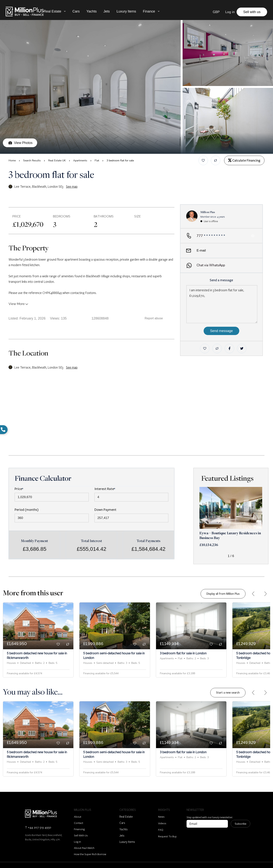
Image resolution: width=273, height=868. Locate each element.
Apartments (80, 161)
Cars (76, 11)
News (161, 813)
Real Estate (52, 11)
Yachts (92, 11)
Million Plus (208, 212)
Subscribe (240, 820)
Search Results (32, 161)
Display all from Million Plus (223, 594)
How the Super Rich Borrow (90, 851)
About (78, 813)
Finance (149, 11)
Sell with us (252, 12)
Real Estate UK (57, 161)
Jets (107, 11)
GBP (216, 12)
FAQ (161, 826)
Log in (77, 838)
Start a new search (228, 691)
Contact (79, 819)
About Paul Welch (84, 844)
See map (72, 186)
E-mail (196, 251)
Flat (97, 161)
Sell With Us (81, 832)
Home (12, 161)
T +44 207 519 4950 (38, 824)
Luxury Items (126, 11)
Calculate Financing (244, 160)
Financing (79, 826)
